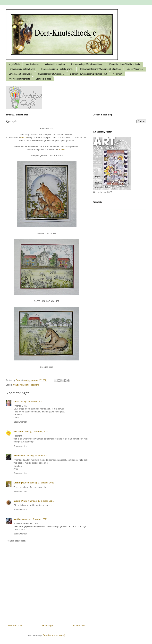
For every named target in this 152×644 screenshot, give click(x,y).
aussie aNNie (20, 501)
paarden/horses (32, 64)
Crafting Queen (21, 483)
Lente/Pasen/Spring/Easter (20, 74)
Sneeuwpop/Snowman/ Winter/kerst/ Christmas (100, 69)
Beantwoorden (20, 422)
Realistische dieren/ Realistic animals (57, 69)
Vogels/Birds (14, 64)
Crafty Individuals (21, 385)
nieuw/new (118, 74)
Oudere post (79, 626)
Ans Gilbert (20, 456)
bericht (24, 138)
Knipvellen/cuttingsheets (19, 79)
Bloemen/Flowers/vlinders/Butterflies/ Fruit (89, 74)
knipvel (62, 149)
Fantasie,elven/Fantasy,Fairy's (22, 69)
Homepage (48, 626)
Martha (17, 519)
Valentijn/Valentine (135, 69)
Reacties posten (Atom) (54, 635)
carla (16, 401)
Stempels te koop (43, 79)
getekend (35, 385)
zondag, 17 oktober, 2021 (31, 401)
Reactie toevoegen (16, 541)
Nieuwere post (15, 626)
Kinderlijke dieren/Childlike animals (124, 64)
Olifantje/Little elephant (55, 64)
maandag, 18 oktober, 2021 (41, 501)
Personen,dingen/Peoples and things (87, 64)
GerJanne (18, 432)
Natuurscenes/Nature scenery (51, 74)
